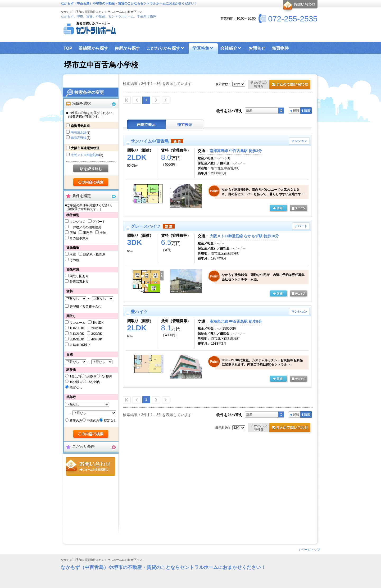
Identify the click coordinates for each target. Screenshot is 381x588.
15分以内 (94, 382)
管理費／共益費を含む (85, 307)
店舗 (73, 233)
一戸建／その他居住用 (85, 227)
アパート (99, 222)
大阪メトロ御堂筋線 (85, 155)
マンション (78, 222)
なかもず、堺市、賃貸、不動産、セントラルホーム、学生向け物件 (108, 16)
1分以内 (75, 376)
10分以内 (76, 382)
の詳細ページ (278, 208)
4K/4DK (97, 339)
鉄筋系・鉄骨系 (94, 254)
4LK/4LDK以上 (80, 345)
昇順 (295, 111)
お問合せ (91, 466)
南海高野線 (79, 138)
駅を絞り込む (91, 169)
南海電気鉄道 (80, 126)
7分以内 (107, 376)
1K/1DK (98, 323)
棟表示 (185, 124)
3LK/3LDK (77, 339)
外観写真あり (79, 282)
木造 (73, 254)
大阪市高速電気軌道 (85, 148)
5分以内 (91, 376)
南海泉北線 (79, 133)
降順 (306, 111)
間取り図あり (79, 276)
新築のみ (76, 421)
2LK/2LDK (77, 334)
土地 (103, 233)
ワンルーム (78, 323)
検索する (91, 183)
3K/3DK (97, 334)
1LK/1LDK (77, 328)
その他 (74, 260)
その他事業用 (79, 238)
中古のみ (93, 421)
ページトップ (311, 550)
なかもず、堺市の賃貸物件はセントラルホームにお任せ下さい (102, 560)
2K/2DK (97, 328)
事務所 (88, 233)
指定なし (76, 388)
